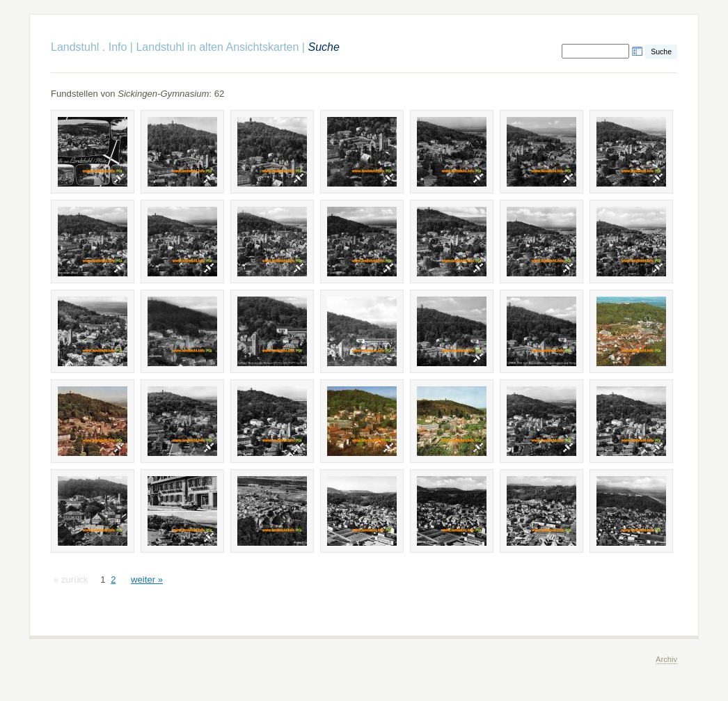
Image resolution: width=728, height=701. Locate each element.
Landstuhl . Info (89, 47)
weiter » (147, 580)
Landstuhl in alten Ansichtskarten (217, 47)
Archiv (666, 659)
